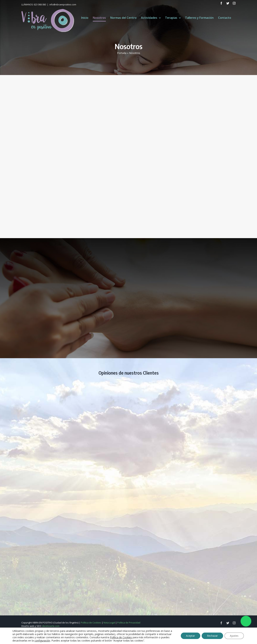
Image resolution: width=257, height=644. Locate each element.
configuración (42, 641)
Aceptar (190, 636)
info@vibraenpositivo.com (63, 5)
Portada (122, 53)
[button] (246, 621)
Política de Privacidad (129, 623)
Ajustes (234, 636)
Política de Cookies (91, 623)
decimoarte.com (51, 626)
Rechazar (212, 636)
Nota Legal (109, 623)
